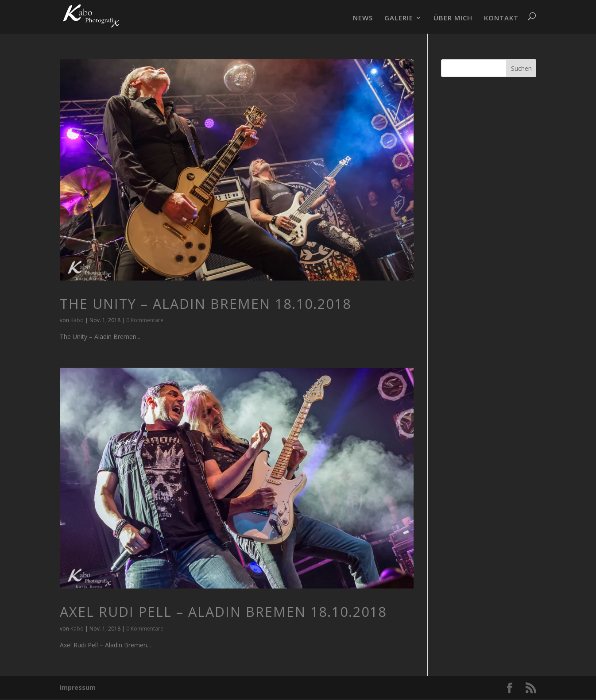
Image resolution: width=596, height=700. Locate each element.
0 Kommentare (145, 320)
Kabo (77, 320)
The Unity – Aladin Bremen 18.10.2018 (205, 304)
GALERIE (399, 18)
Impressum (78, 687)
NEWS (363, 18)
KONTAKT (501, 18)
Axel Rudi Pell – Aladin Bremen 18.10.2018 (223, 612)
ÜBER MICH (453, 18)
